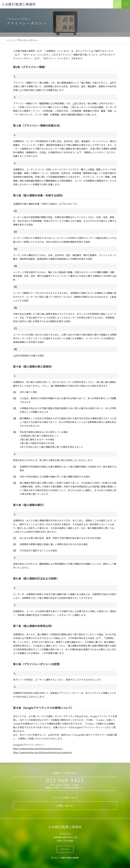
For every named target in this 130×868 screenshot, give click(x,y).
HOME (9, 40)
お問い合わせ (65, 806)
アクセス (65, 849)
